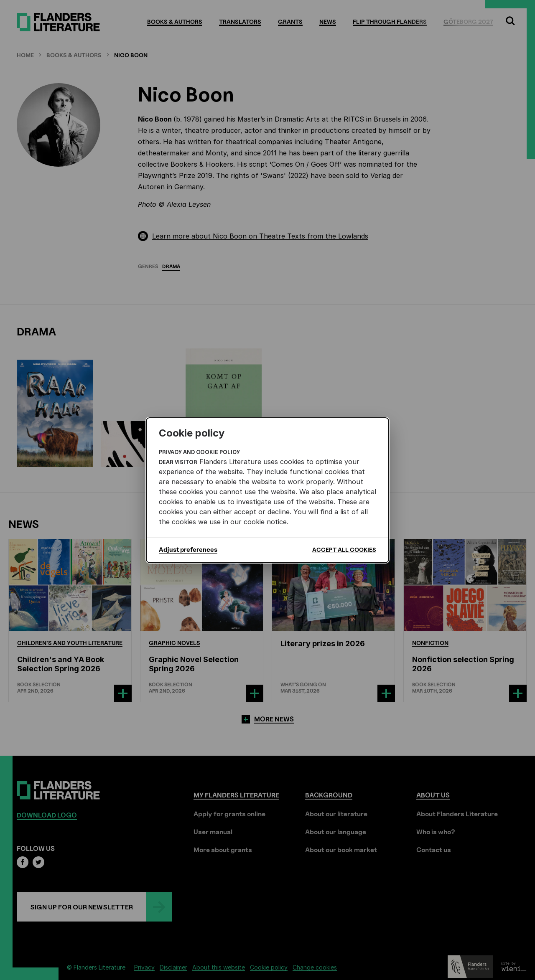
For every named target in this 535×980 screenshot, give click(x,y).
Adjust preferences (188, 550)
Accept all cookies (344, 550)
